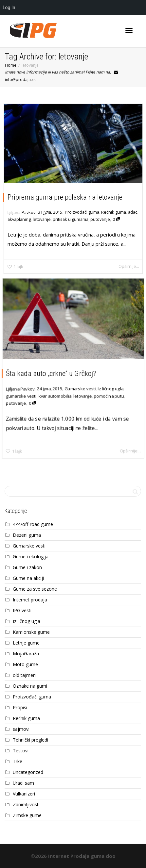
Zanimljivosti (26, 804)
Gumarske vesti (80, 388)
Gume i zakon (27, 567)
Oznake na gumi (30, 686)
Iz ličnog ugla (111, 388)
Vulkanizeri (24, 794)
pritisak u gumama (71, 219)
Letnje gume (26, 643)
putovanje (100, 219)
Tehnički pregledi (30, 740)
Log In (9, 8)
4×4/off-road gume (33, 524)
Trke (18, 761)
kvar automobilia (55, 396)
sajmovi (21, 729)
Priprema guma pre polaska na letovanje (65, 197)
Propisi (20, 707)
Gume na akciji (28, 578)
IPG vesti (22, 610)
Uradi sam (23, 783)
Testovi (21, 751)
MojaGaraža (26, 654)
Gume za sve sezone (35, 589)
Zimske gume (27, 815)
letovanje (42, 219)
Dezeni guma (27, 535)
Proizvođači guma (82, 212)
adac (133, 212)
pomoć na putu (109, 396)
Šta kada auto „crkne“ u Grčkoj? (51, 373)
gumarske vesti (21, 396)
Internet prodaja (30, 600)
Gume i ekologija (31, 557)
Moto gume (25, 664)
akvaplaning (19, 219)
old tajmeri (24, 675)
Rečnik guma (114, 212)
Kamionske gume (31, 632)
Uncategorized (28, 772)
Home (11, 65)
